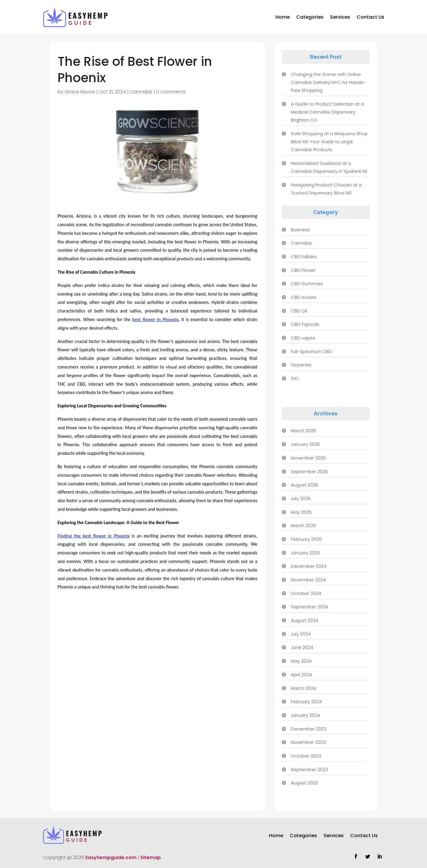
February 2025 (306, 539)
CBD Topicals (305, 324)
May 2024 (301, 661)
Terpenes (301, 365)
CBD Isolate (304, 297)
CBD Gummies (307, 284)
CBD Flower (303, 270)
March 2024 (303, 688)
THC (295, 378)
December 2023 (309, 729)
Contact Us (371, 17)
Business (300, 230)
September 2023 (309, 769)
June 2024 (302, 647)
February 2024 (306, 702)
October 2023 (306, 756)
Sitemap (150, 857)
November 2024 (308, 580)
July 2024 (301, 634)
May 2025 (301, 512)
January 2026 (305, 444)
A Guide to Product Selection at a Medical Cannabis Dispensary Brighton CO (327, 112)
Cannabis (141, 92)
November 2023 (308, 742)
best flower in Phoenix (155, 319)
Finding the (70, 536)
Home (283, 17)
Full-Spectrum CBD (312, 351)
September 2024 (309, 607)
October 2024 (306, 593)
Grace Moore (80, 92)
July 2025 (301, 498)
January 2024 (305, 715)
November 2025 (308, 458)
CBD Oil (299, 311)
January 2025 (305, 553)
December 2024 (309, 566)
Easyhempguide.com (111, 857)
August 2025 (305, 485)
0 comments (171, 92)
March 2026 (303, 431)
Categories (310, 17)
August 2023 (305, 783)
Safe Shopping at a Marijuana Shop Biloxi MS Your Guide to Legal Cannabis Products (329, 142)
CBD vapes (303, 338)
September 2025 (309, 472)
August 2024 (305, 620)
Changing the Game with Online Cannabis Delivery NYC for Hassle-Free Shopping (328, 82)
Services (340, 17)
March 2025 (303, 525)
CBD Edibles (304, 257)
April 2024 (301, 675)
